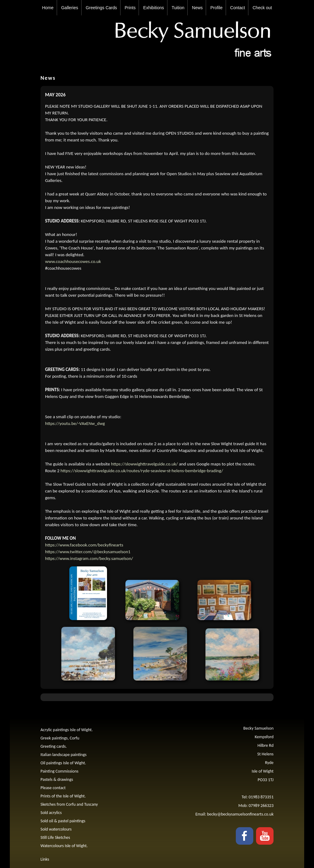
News (197, 8)
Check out (262, 8)
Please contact (53, 788)
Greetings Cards (101, 8)
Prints (130, 8)
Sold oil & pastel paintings (63, 821)
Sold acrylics (51, 813)
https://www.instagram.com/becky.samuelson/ (89, 558)
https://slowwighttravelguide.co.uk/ (144, 464)
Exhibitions (154, 8)
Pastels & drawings (57, 779)
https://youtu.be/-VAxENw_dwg (75, 423)
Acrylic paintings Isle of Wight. (67, 730)
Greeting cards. (54, 746)
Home (48, 8)
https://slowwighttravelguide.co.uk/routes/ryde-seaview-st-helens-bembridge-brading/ (142, 471)
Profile (216, 8)
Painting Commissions (59, 771)
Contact (238, 8)
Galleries (69, 8)
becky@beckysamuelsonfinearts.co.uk (240, 814)
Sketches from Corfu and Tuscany (69, 804)
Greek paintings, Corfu (60, 738)
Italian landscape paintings (63, 755)
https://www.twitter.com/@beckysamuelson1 (88, 552)
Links (45, 859)
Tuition (178, 8)
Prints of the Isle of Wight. (63, 796)
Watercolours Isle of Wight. (64, 846)
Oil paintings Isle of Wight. (63, 763)
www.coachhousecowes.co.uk (73, 261)
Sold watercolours (56, 829)
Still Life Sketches (55, 837)
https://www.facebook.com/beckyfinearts (84, 545)
